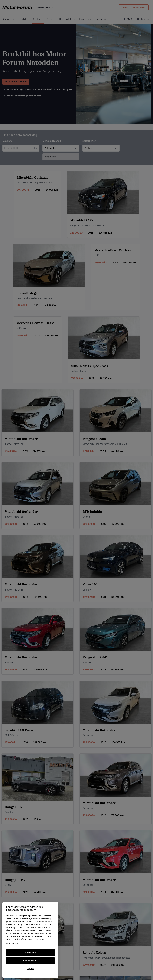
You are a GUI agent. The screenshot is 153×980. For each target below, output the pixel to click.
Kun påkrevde (30, 961)
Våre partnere (13, 944)
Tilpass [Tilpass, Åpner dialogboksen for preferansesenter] (30, 969)
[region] (30, 940)
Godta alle (30, 953)
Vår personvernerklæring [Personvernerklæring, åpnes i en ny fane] (32, 939)
